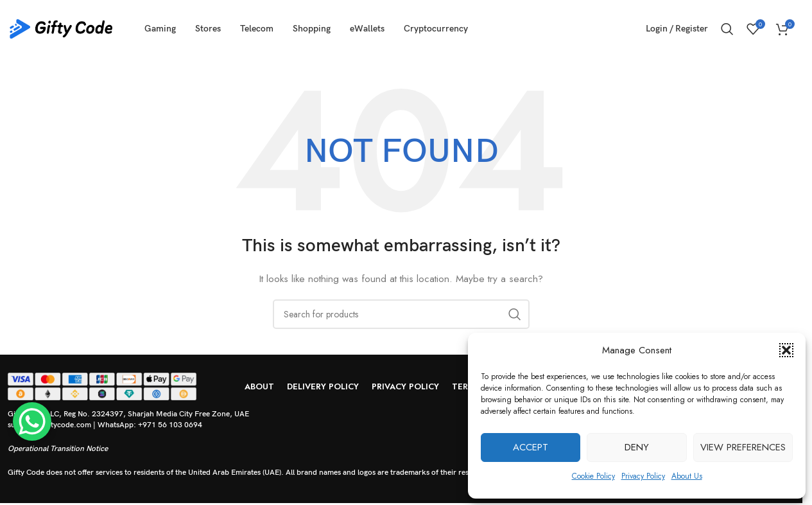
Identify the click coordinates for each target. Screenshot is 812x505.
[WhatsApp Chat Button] (32, 421)
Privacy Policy (643, 476)
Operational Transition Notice (58, 449)
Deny (637, 447)
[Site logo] (61, 28)
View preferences (743, 447)
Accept (531, 447)
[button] (786, 350)
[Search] (727, 29)
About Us (687, 476)
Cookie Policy (593, 476)
